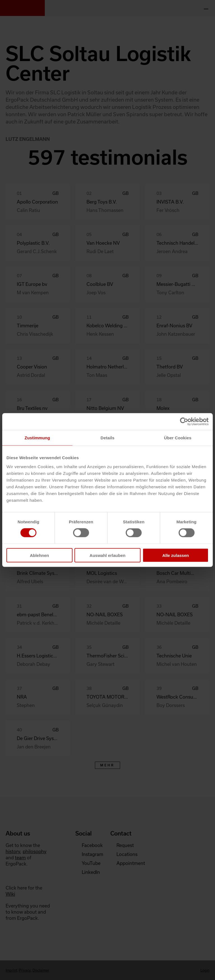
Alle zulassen (176, 555)
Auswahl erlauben (107, 555)
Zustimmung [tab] (37, 438)
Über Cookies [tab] (178, 438)
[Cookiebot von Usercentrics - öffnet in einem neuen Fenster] (184, 422)
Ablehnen (39, 555)
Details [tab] (107, 438)
